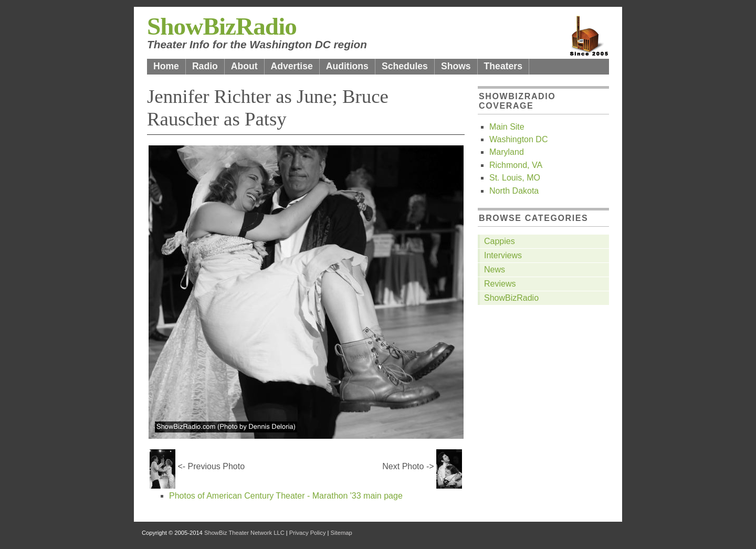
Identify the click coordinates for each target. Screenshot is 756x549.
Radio (205, 66)
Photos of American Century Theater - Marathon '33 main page (286, 496)
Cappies (500, 241)
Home (166, 66)
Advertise (292, 66)
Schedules (405, 66)
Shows (456, 66)
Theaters (503, 66)
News (495, 270)
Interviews (503, 255)
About (244, 66)
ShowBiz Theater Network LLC (244, 533)
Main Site (507, 127)
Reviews (500, 284)
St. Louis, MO (515, 178)
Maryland (507, 152)
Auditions (347, 66)
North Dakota (514, 191)
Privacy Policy (308, 533)
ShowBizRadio (222, 26)
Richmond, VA (516, 165)
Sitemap (342, 533)
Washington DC (518, 139)
